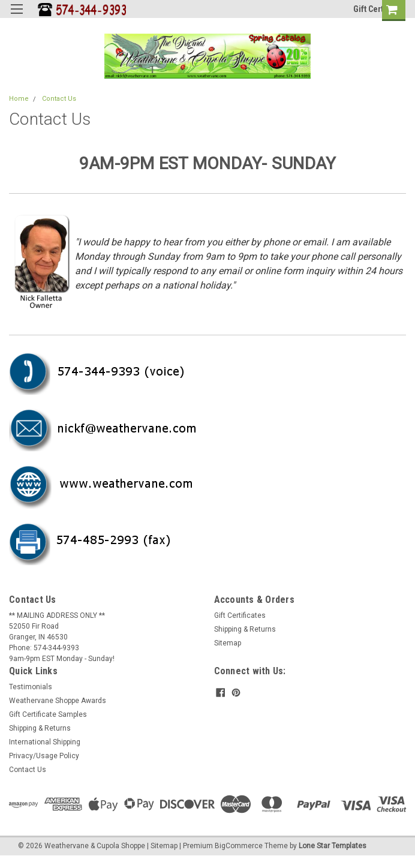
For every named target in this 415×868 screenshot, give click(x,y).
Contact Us (59, 99)
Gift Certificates (240, 615)
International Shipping (45, 742)
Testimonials (31, 687)
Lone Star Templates (333, 846)
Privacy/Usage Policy (44, 756)
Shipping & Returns (245, 629)
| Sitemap (162, 846)
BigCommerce (239, 846)
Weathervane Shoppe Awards (58, 701)
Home (19, 99)
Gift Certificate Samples (48, 714)
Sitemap (228, 643)
